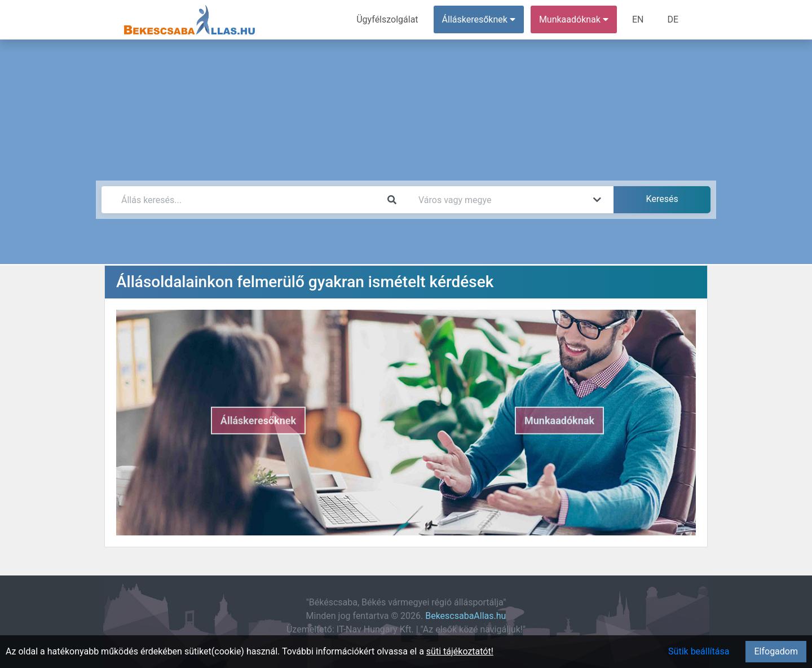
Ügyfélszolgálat (387, 19)
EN (638, 19)
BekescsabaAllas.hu (465, 616)
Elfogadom (776, 651)
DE (673, 19)
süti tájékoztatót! (460, 651)
